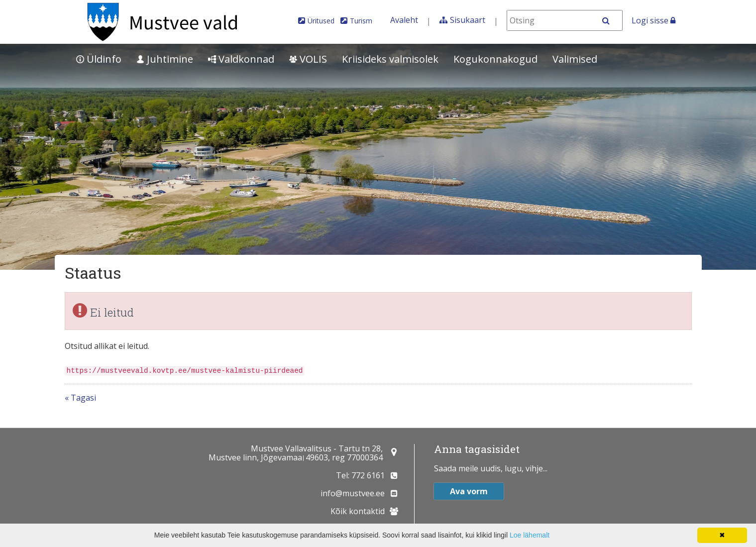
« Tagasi (80, 398)
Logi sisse (653, 20)
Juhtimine (165, 59)
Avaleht (404, 20)
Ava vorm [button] (469, 491)
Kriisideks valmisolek (390, 59)
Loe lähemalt (530, 535)
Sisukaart (468, 20)
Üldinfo (99, 59)
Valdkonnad (241, 59)
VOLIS (308, 59)
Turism (361, 21)
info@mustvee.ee (353, 493)
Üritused (321, 21)
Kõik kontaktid (358, 511)
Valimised (575, 59)
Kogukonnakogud (495, 59)
